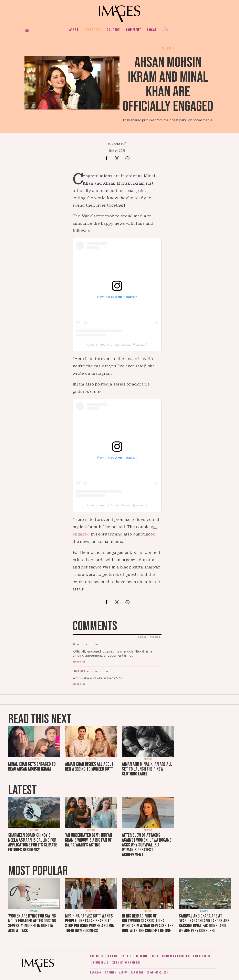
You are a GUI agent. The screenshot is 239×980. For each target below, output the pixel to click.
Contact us (97, 956)
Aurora (123, 973)
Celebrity (93, 30)
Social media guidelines (176, 956)
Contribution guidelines (126, 963)
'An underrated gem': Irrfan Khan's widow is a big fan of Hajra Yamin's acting (89, 840)
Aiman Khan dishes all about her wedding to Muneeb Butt (89, 767)
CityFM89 (110, 973)
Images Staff (119, 144)
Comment (134, 30)
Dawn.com (96, 973)
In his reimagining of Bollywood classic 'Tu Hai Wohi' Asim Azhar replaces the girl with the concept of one (148, 923)
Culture (113, 30)
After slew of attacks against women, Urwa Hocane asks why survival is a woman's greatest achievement (147, 845)
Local (152, 30)
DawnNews (137, 973)
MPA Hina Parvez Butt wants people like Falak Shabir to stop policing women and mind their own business (91, 923)
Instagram (141, 956)
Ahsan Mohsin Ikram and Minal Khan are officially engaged (168, 85)
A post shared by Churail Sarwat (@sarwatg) (117, 345)
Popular (155, 637)
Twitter (126, 956)
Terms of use (100, 963)
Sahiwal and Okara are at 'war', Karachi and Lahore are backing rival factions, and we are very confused (204, 923)
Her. (166, 30)
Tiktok (154, 956)
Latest (73, 30)
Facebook (112, 956)
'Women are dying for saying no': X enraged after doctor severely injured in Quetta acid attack (32, 923)
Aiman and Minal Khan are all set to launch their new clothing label (147, 769)
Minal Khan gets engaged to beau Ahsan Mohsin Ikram (32, 767)
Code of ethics (202, 956)
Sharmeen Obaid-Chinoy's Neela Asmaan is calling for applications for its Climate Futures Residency (33, 843)
